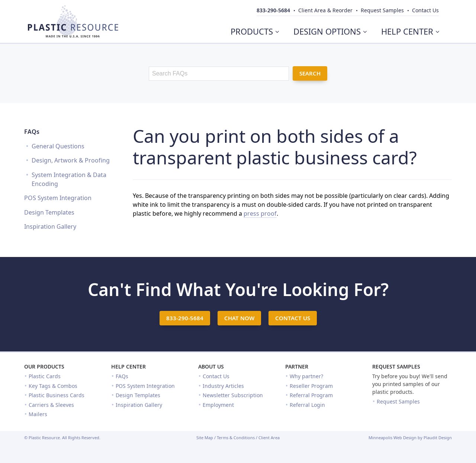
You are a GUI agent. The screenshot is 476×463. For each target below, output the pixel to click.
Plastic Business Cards (57, 395)
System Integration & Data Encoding (69, 179)
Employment (218, 405)
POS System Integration (58, 198)
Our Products (44, 366)
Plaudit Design (438, 438)
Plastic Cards (45, 376)
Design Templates (49, 212)
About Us (211, 366)
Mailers (38, 414)
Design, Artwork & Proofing (71, 160)
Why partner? (306, 376)
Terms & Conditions (236, 438)
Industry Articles (223, 386)
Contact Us (216, 376)
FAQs (32, 132)
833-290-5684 (273, 10)
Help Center (128, 366)
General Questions (58, 146)
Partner (297, 366)
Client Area (269, 438)
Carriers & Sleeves (51, 405)
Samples (382, 10)
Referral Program (311, 395)
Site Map (205, 438)
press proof (260, 213)
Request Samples (396, 366)
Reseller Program (311, 386)
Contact (425, 10)
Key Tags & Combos (53, 386)
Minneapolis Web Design (393, 438)
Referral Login (307, 405)
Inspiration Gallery (50, 226)
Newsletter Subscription (233, 395)
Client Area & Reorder (325, 10)
